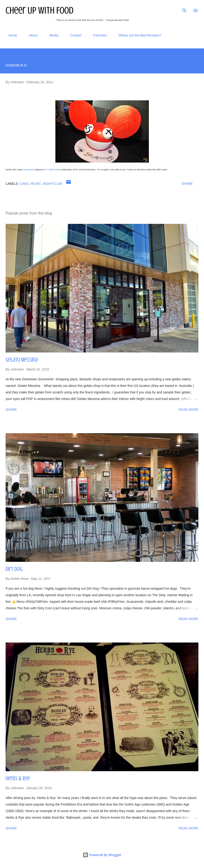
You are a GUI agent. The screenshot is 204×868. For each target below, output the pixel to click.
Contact (73, 35)
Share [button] (187, 184)
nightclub (52, 184)
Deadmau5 (29, 169)
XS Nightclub (52, 169)
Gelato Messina (22, 360)
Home (10, 35)
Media (51, 35)
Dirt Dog (14, 569)
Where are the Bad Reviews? (137, 35)
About (30, 35)
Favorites (97, 35)
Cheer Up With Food (39, 10)
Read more (188, 410)
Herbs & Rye (18, 779)
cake (24, 184)
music (36, 184)
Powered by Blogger (102, 855)
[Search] (184, 8)
